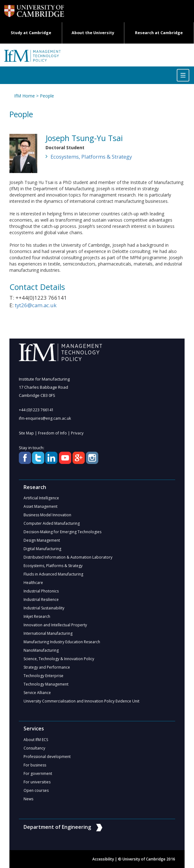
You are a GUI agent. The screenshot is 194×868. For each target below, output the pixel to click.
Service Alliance (37, 693)
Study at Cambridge (31, 33)
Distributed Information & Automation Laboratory (68, 557)
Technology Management (46, 684)
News (28, 799)
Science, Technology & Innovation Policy (59, 659)
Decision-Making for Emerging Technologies (62, 532)
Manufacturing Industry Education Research (62, 642)
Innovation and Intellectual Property (55, 625)
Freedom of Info (52, 433)
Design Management (42, 540)
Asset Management (40, 506)
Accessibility (103, 859)
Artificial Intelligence (41, 498)
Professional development (47, 757)
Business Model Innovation (47, 515)
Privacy (77, 433)
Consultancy (34, 748)
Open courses (36, 790)
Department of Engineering (63, 827)
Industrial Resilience (41, 600)
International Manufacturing (48, 633)
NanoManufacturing (41, 650)
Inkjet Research (37, 616)
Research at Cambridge (159, 33)
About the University (93, 33)
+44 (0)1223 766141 (36, 410)
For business (35, 765)
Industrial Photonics (41, 591)
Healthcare (33, 583)
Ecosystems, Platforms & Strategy (91, 157)
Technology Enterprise (43, 676)
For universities (37, 782)
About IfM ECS (36, 740)
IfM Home (24, 96)
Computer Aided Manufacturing (52, 523)
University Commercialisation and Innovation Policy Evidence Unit (81, 701)
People (47, 96)
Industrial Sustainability (44, 608)
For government (38, 773)
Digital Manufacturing (42, 549)
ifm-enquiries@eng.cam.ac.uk (45, 418)
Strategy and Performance (47, 667)
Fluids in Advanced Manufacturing (53, 574)
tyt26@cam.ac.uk (36, 305)
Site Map (26, 433)
